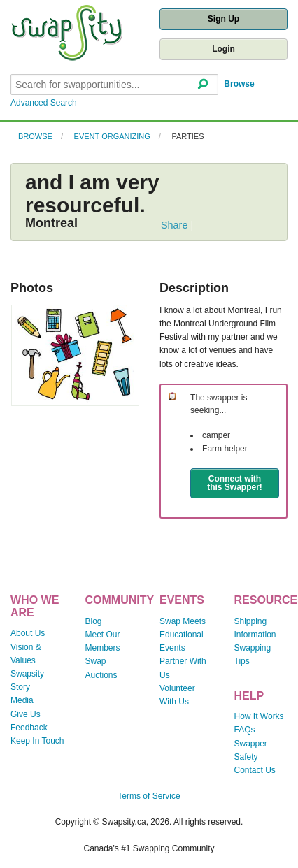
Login (223, 49)
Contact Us (255, 770)
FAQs (245, 730)
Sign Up (223, 19)
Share (174, 225)
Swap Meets (183, 621)
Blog (94, 621)
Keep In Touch (37, 741)
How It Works (259, 716)
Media (22, 700)
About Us (28, 633)
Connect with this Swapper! (235, 483)
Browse (239, 84)
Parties (187, 136)
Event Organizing (112, 136)
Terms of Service (149, 796)
